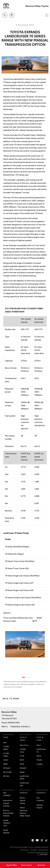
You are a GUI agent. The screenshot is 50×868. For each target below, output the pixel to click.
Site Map (34, 850)
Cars (6, 737)
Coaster (40, 764)
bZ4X (22, 764)
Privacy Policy (44, 850)
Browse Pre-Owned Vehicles (8, 803)
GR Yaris (6, 776)
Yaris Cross (24, 745)
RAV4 (22, 760)
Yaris (5, 742)
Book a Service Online (23, 800)
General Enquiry (40, 806)
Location (12, 15)
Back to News (11, 698)
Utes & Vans (40, 738)
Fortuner (23, 768)
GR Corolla (7, 772)
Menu (47, 15)
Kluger (22, 772)
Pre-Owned (7, 794)
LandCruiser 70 (41, 750)
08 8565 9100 (14, 722)
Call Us (5, 15)
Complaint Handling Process (38, 852)
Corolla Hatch (6, 748)
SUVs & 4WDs (23, 738)
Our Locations (40, 799)
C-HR (22, 756)
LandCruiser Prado (24, 777)
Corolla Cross (23, 750)
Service (24, 793)
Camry (6, 760)
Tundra (39, 760)
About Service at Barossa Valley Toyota (25, 811)
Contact (41, 793)
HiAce (39, 756)
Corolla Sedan (6, 754)
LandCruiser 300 (24, 784)
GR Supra (7, 768)
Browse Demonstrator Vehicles (8, 813)
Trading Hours (19, 726)
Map (4, 726)
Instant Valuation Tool (7, 823)
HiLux (39, 745)
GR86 (5, 764)
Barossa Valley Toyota (37, 6)
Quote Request (6, 831)
